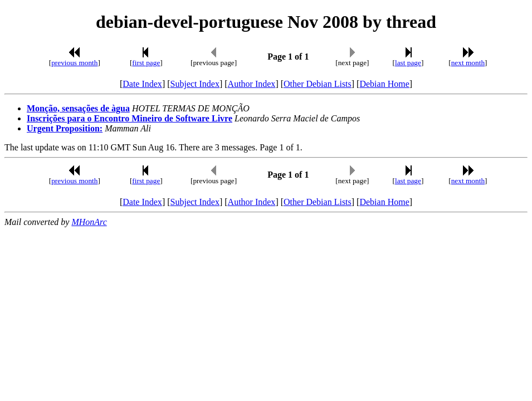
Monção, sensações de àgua (78, 108)
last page (408, 63)
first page (146, 63)
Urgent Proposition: (65, 128)
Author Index (252, 84)
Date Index (142, 84)
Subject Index (195, 84)
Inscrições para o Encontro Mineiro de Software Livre (130, 118)
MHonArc (89, 222)
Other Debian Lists (318, 84)
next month (468, 63)
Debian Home (384, 84)
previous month (74, 63)
